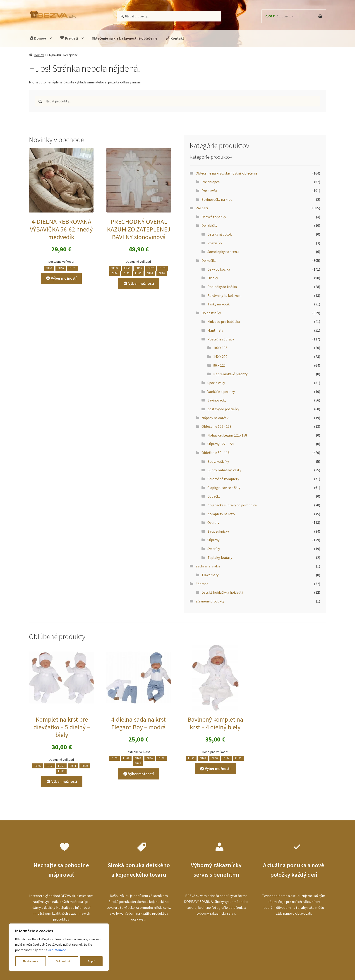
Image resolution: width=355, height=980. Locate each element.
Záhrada (202, 584)
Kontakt (175, 38)
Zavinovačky (217, 400)
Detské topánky (214, 217)
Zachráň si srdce (208, 566)
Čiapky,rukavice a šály (224, 488)
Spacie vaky (216, 383)
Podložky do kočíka (222, 287)
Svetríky (214, 549)
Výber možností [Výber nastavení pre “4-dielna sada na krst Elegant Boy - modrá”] (141, 774)
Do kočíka (209, 260)
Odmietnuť (63, 961)
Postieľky (215, 243)
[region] (59, 947)
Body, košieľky (218, 461)
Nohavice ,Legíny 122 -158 (227, 435)
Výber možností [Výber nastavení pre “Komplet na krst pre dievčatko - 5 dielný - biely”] (64, 782)
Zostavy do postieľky (223, 409)
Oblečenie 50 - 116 (216, 453)
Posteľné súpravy (221, 339)
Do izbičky (209, 225)
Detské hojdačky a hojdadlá (222, 592)
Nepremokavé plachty (230, 374)
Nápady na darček (215, 418)
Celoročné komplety (223, 479)
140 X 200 (220, 357)
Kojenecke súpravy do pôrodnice (232, 505)
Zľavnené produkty (210, 601)
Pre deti (69, 38)
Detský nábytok (219, 234)
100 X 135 (220, 348)
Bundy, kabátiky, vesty (224, 470)
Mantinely (215, 330)
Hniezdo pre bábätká (224, 321)
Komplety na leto (221, 514)
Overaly (213, 522)
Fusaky (213, 278)
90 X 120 (219, 365)
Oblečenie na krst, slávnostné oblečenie (125, 38)
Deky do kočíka (219, 269)
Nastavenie (31, 961)
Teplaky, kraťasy (220, 557)
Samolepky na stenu (223, 252)
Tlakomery (210, 575)
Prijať (91, 961)
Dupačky (214, 496)
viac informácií (58, 950)
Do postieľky (211, 313)
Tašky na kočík (218, 304)
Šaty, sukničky (218, 531)
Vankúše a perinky (221, 392)
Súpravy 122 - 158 (221, 444)
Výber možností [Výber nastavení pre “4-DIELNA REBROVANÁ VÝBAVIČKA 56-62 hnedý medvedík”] (64, 278)
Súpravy (213, 540)
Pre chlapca (211, 182)
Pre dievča (209, 191)
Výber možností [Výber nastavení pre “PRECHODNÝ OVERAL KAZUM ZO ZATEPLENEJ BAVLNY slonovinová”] (141, 283)
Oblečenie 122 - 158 (216, 426)
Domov (37, 38)
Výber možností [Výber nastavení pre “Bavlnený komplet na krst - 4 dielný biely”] (218, 769)
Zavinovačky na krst (217, 199)
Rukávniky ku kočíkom (224, 295)
